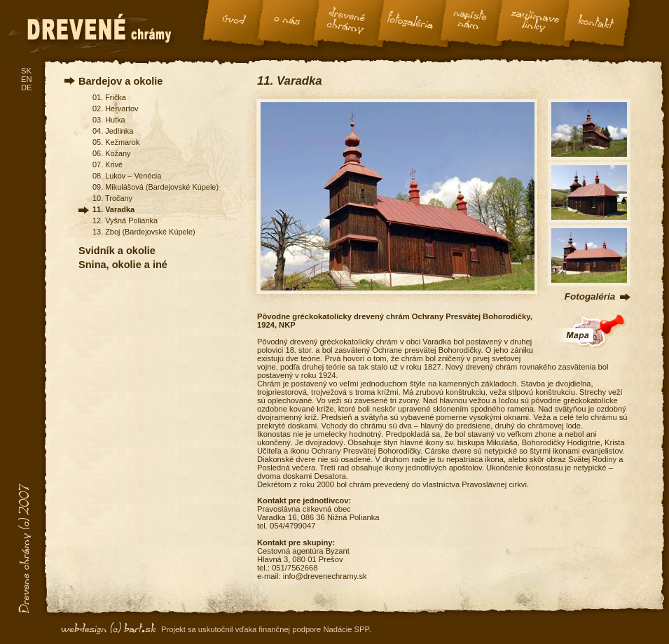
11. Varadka (113, 209)
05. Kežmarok (116, 142)
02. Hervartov (115, 108)
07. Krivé (108, 164)
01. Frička (109, 97)
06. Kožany (112, 153)
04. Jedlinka (113, 131)
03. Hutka (109, 120)
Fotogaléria (590, 296)
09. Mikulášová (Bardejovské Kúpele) (156, 187)
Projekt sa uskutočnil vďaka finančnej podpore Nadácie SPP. (266, 629)
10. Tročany (112, 198)
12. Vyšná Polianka (125, 220)
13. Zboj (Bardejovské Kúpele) (144, 232)
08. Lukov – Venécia (127, 176)
